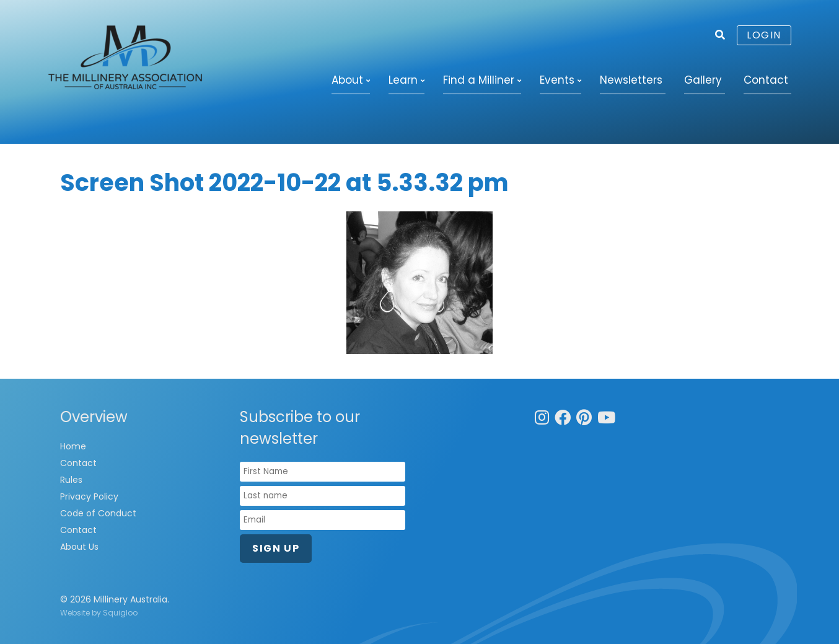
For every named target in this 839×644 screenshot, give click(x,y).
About (347, 80)
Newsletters (631, 80)
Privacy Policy (89, 496)
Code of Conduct (98, 513)
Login (764, 35)
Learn (403, 80)
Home (73, 446)
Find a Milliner (479, 80)
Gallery (703, 80)
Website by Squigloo (99, 613)
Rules (71, 480)
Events (557, 80)
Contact (766, 80)
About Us (79, 547)
